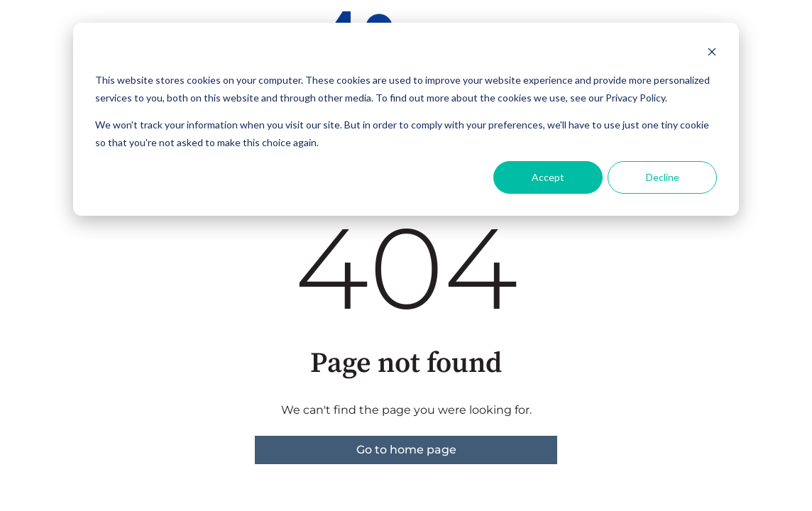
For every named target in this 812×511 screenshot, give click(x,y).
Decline (663, 177)
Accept (548, 177)
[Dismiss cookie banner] (712, 54)
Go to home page (406, 450)
